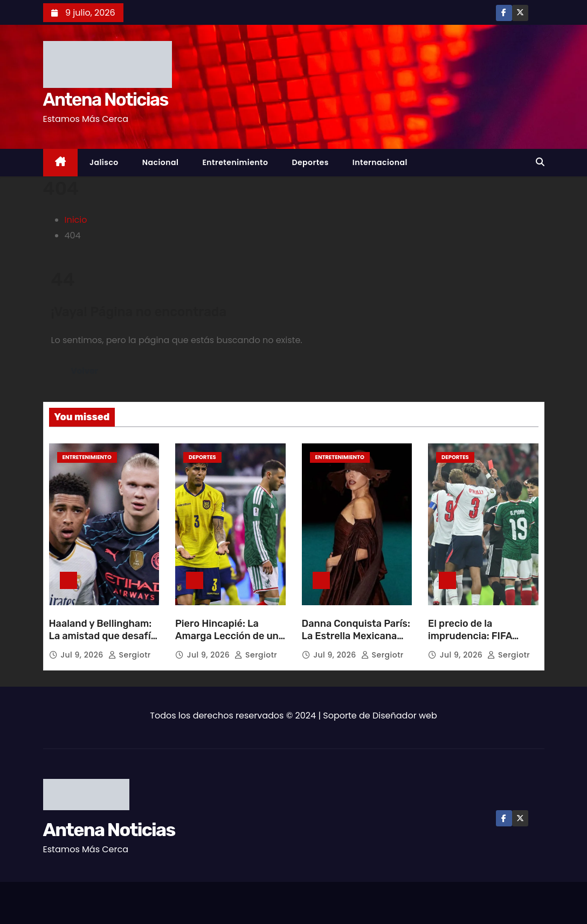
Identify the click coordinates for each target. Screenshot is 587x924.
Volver (85, 371)
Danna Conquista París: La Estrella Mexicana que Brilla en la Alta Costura (356, 643)
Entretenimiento (235, 162)
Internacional (380, 162)
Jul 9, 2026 (83, 655)
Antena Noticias (106, 100)
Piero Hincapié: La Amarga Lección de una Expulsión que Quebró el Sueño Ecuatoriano (230, 643)
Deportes (310, 162)
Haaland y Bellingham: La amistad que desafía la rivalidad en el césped (103, 643)
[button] (540, 162)
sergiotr (130, 655)
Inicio (76, 220)
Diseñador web (405, 716)
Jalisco (104, 162)
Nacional (161, 162)
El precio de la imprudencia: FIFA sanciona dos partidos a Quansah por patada (479, 643)
